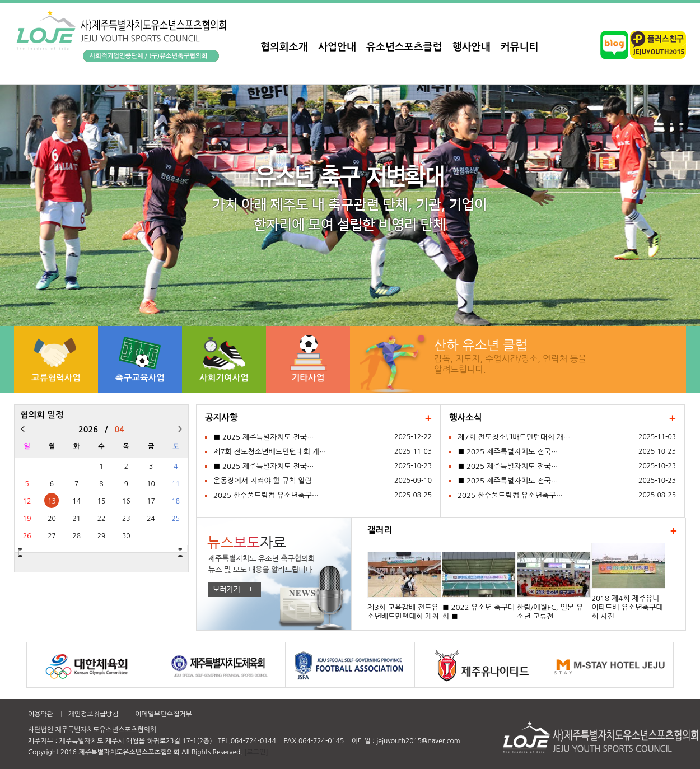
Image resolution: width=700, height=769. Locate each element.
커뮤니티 (520, 47)
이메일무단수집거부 (164, 714)
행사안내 (472, 47)
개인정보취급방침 (93, 714)
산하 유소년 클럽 (481, 345)
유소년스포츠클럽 (404, 47)
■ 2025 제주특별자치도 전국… (263, 437)
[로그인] (256, 752)
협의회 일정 (42, 415)
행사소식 (466, 418)
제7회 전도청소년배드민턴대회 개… (270, 452)
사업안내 (337, 47)
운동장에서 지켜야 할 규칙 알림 (263, 481)
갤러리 (380, 530)
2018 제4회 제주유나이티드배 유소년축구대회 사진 (627, 607)
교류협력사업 (56, 378)
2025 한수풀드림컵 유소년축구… (266, 495)
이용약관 (41, 714)
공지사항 (221, 418)
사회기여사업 (224, 378)
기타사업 (308, 378)
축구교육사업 (140, 378)
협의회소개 (284, 47)
